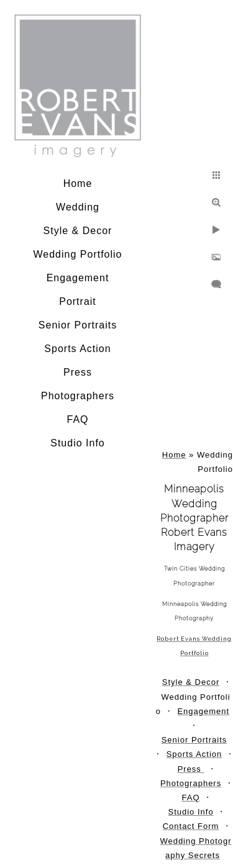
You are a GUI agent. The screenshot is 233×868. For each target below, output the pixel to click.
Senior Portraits (78, 325)
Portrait (78, 301)
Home (78, 183)
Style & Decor (78, 231)
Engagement (78, 278)
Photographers (78, 396)
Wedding (78, 207)
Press (78, 372)
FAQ (77, 419)
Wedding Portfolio (78, 254)
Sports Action (77, 349)
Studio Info (78, 443)
